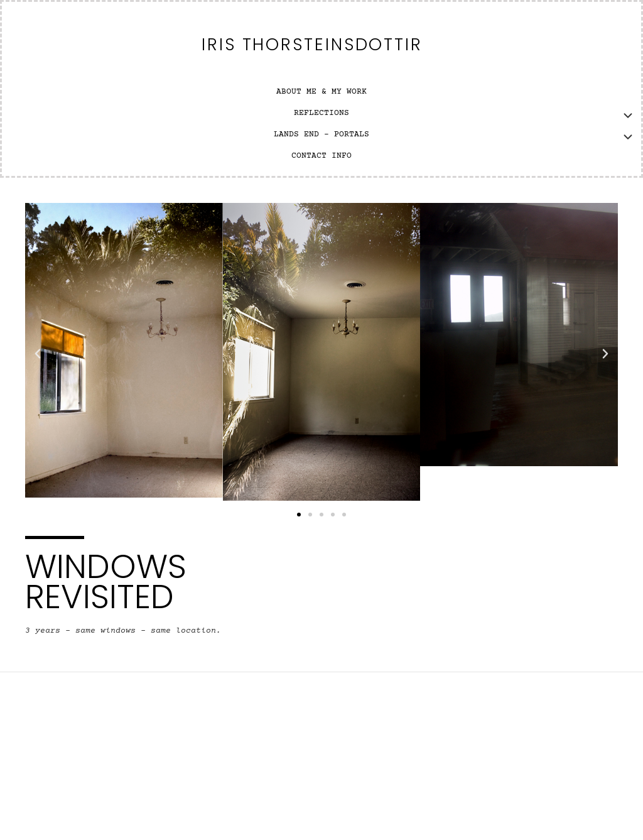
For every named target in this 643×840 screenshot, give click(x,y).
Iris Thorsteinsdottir (312, 44)
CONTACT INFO (321, 156)
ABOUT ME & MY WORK (321, 92)
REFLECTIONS (321, 113)
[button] (38, 354)
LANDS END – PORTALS (321, 135)
